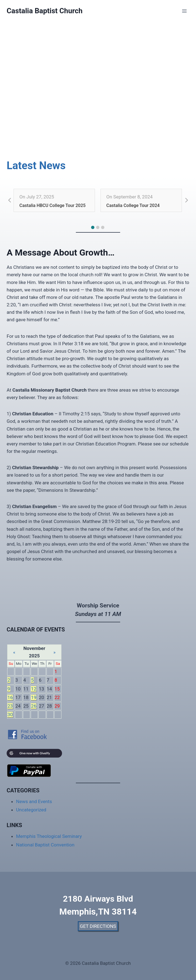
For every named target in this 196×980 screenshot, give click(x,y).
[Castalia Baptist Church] (45, 11)
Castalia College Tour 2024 (133, 205)
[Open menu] (184, 11)
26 (34, 706)
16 (10, 697)
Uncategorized (31, 810)
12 (34, 689)
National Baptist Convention (45, 845)
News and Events (34, 801)
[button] (93, 227)
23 (10, 706)
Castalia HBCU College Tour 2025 (52, 205)
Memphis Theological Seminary (49, 836)
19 (34, 697)
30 (10, 715)
